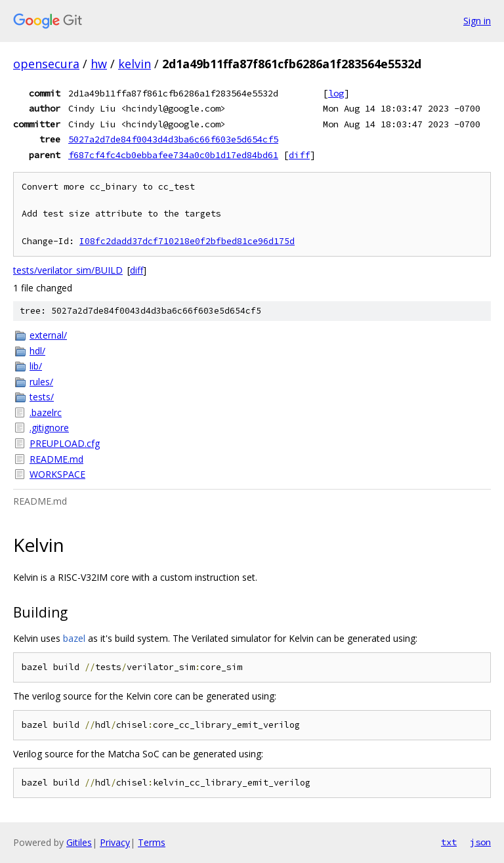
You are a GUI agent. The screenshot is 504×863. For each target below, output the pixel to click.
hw (99, 64)
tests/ (42, 397)
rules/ (41, 382)
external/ (48, 335)
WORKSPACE (57, 474)
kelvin (135, 64)
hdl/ (37, 351)
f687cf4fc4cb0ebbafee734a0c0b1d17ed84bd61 (173, 155)
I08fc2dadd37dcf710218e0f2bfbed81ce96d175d (187, 241)
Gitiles (79, 842)
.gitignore (49, 428)
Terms (152, 842)
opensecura (46, 64)
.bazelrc (46, 412)
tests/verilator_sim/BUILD (68, 270)
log (336, 93)
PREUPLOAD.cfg (65, 443)
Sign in (477, 21)
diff (299, 155)
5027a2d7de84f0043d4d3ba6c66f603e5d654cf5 (173, 139)
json (480, 842)
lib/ (36, 366)
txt (449, 842)
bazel (74, 638)
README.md (56, 459)
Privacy (115, 842)
